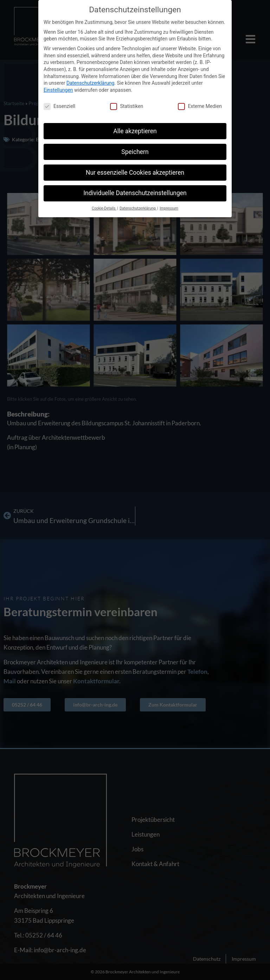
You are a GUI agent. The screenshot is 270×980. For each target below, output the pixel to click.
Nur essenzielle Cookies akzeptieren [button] (135, 172)
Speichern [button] (135, 151)
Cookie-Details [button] (104, 208)
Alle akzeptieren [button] (135, 131)
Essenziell (59, 106)
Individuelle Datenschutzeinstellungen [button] (135, 193)
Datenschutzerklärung (90, 83)
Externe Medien (200, 106)
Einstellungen (58, 90)
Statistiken (127, 106)
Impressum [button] (169, 208)
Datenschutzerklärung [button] (138, 208)
